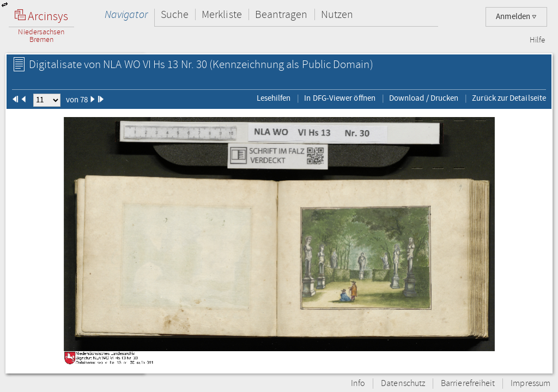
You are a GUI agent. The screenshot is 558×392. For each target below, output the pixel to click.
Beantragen (281, 14)
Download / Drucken (424, 98)
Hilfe (537, 40)
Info (358, 384)
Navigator (126, 14)
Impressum (530, 384)
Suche (175, 14)
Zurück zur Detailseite (509, 98)
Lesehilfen (274, 98)
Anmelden (516, 17)
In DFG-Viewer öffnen (340, 98)
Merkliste (222, 14)
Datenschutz (403, 384)
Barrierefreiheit (468, 384)
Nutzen (337, 14)
